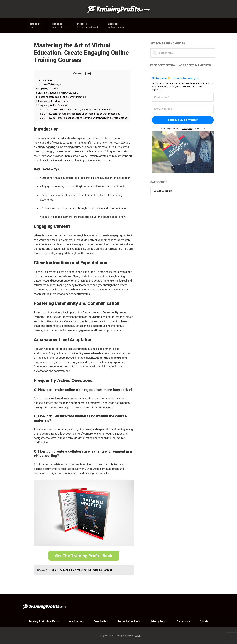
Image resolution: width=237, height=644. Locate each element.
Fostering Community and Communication (61, 97)
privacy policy (188, 129)
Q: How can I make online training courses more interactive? (76, 109)
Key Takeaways (50, 84)
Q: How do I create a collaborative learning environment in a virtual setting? (84, 118)
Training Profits (118, 9)
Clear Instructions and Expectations (57, 93)
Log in (138, 636)
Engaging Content (47, 88)
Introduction (44, 80)
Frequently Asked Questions (53, 105)
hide (88, 73)
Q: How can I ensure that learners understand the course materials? (80, 114)
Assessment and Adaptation (53, 101)
